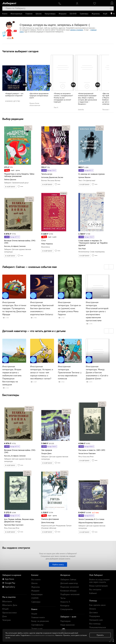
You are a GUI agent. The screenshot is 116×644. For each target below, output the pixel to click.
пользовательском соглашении (43, 635)
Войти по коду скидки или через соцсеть (99, 581)
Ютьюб (5, 609)
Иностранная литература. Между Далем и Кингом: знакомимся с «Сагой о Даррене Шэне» (97, 373)
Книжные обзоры (68, 591)
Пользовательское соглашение (98, 629)
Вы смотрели (95, 589)
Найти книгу (58, 564)
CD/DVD (73, 14)
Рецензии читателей (70, 587)
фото (28, 129)
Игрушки (63, 14)
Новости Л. (65, 602)
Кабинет (93, 593)
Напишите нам (96, 620)
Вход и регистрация (98, 586)
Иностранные (16, 14)
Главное (29, 14)
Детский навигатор (69, 583)
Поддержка (95, 616)
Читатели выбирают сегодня (20, 51)
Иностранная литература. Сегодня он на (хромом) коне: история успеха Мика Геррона (69, 308)
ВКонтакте (7, 601)
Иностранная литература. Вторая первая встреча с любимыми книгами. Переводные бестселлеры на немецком (12, 376)
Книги (5, 14)
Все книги (36, 579)
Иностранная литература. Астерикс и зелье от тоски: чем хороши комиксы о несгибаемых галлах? (42, 373)
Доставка (94, 612)
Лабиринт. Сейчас (68, 579)
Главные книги (38, 617)
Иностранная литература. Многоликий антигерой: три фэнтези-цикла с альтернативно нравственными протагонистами (97, 311)
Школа (39, 14)
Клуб (105, 14)
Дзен (5, 616)
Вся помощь (95, 624)
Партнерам (65, 621)
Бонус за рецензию (40, 621)
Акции (34, 614)
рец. (27, 127)
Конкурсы (65, 605)
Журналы (96, 14)
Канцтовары (50, 14)
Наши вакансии (67, 625)
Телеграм (7, 620)
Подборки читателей (70, 594)
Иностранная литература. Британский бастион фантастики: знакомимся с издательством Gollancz (42, 308)
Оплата (93, 609)
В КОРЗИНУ (10, 187)
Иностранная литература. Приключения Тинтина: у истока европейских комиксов (70, 373)
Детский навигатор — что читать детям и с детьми (34, 331)
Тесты (63, 598)
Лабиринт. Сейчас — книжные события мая (29, 267)
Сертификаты (37, 625)
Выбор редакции (13, 119)
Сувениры (84, 14)
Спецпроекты (67, 609)
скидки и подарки (77, 30)
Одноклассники (9, 613)
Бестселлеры (11, 395)
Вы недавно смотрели (16, 548)
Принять (100, 635)
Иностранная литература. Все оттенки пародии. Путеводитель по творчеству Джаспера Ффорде (14, 308)
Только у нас (37, 628)
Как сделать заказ (97, 605)
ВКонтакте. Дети (10, 605)
